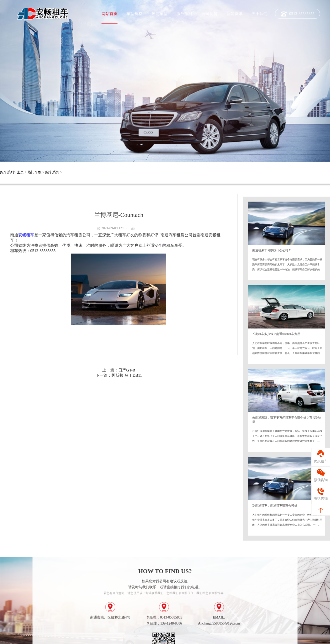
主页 (20, 172)
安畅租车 (26, 235)
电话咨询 (320, 494)
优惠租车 (320, 463)
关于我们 (259, 14)
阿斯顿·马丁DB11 (127, 375)
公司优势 (209, 14)
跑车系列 (7, 172)
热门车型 (159, 14)
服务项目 (184, 14)
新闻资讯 (234, 14)
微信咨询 (320, 482)
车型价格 (134, 14)
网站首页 (109, 14)
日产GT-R (127, 370)
